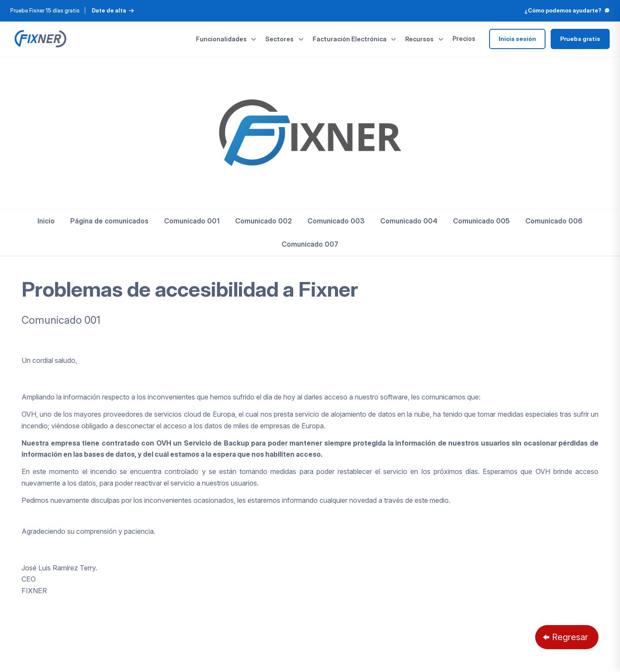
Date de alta (113, 11)
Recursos (425, 39)
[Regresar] (567, 637)
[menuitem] (46, 221)
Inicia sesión (517, 39)
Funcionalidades (226, 39)
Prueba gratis (580, 39)
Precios (464, 39)
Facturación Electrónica (355, 39)
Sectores (285, 39)
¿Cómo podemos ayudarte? (567, 11)
